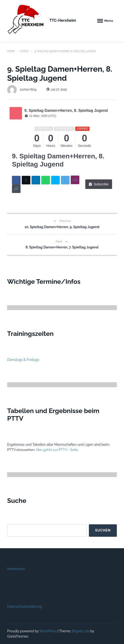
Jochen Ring (22, 89)
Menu (109, 21)
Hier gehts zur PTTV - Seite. (57, 450)
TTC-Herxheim (63, 20)
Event (24, 51)
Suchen (103, 530)
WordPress (48, 631)
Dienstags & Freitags (23, 360)
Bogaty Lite (81, 631)
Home (11, 51)
